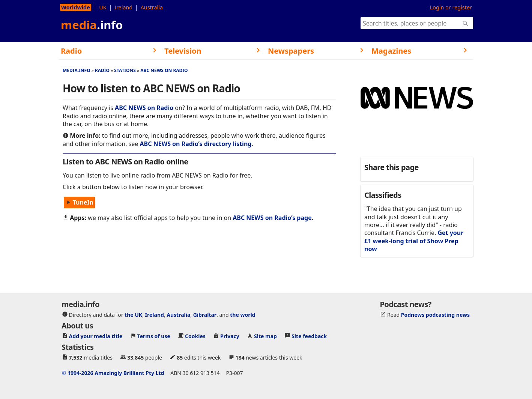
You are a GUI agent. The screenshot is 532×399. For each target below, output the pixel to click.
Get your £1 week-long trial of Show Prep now (414, 241)
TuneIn (79, 203)
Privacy (230, 336)
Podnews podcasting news (435, 315)
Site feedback (309, 336)
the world (243, 315)
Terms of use (154, 336)
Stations (125, 70)
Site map (265, 336)
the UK (133, 315)
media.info (77, 70)
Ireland (123, 7)
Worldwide (76, 7)
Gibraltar (205, 315)
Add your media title (96, 336)
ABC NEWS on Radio (164, 70)
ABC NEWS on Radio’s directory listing (196, 144)
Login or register (451, 7)
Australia (152, 7)
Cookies (195, 336)
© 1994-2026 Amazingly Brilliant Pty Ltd (113, 373)
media (92, 25)
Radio (102, 70)
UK (103, 7)
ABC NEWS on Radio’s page (272, 218)
